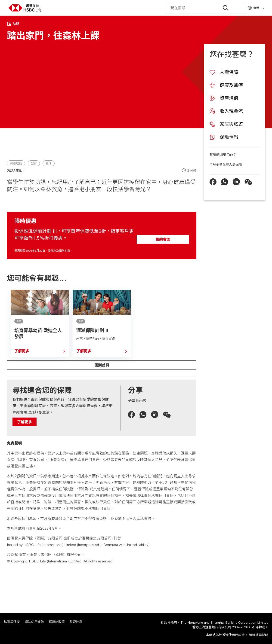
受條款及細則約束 (59, 250)
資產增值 (16, 163)
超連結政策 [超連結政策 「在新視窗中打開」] (57, 622)
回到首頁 (102, 365)
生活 (49, 163)
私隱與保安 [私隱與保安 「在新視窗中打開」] (12, 622)
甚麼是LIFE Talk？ (223, 154)
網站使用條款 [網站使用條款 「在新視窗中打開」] (34, 622)
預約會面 (163, 239)
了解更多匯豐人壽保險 (226, 164)
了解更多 (22, 351)
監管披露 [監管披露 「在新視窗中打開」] (76, 622)
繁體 (259, 8)
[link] (262, 8)
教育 (34, 163)
